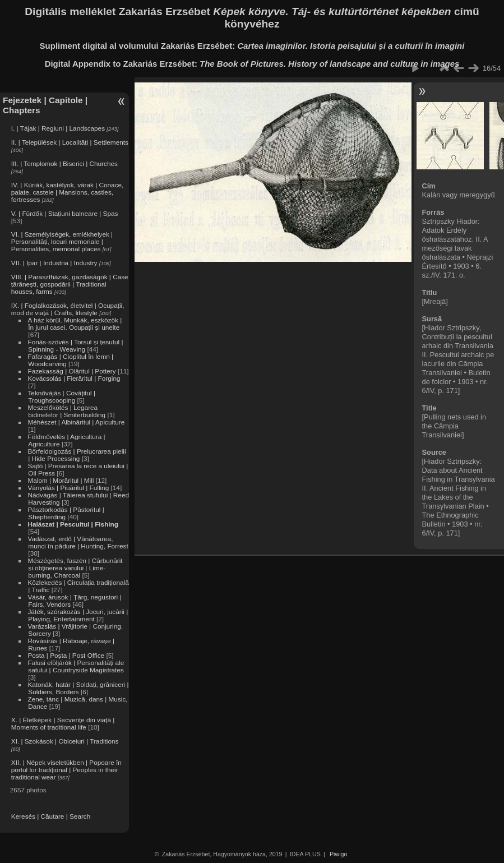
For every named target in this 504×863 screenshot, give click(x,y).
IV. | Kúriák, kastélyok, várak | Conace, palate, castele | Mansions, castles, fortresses (68, 192)
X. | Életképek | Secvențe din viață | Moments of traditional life (63, 723)
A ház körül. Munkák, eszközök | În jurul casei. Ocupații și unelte (75, 324)
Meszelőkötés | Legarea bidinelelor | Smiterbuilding (66, 411)
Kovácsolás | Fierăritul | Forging (74, 378)
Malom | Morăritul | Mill (61, 480)
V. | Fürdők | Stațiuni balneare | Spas (65, 213)
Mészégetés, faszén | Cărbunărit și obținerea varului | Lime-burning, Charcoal (75, 568)
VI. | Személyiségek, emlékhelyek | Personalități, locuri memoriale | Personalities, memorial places (62, 241)
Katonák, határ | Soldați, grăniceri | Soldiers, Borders (78, 688)
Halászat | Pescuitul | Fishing (73, 524)
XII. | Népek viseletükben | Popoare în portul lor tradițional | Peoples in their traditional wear (66, 770)
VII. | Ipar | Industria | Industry (54, 263)
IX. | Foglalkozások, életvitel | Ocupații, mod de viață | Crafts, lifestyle (68, 309)
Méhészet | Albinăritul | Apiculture (76, 422)
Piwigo (338, 854)
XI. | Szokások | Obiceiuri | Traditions (65, 741)
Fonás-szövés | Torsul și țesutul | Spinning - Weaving (75, 345)
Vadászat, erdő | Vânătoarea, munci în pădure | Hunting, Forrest (78, 542)
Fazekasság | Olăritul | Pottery (71, 371)
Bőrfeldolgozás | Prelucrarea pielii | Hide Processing (77, 455)
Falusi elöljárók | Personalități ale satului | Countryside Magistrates (76, 666)
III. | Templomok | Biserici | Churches (64, 163)
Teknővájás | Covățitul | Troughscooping (61, 396)
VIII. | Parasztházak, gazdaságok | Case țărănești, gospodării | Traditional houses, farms (70, 284)
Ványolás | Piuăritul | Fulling (68, 488)
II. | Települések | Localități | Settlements (70, 142)
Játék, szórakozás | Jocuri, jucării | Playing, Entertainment (78, 615)
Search (80, 816)
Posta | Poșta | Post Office (66, 655)
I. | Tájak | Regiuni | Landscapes (58, 128)
